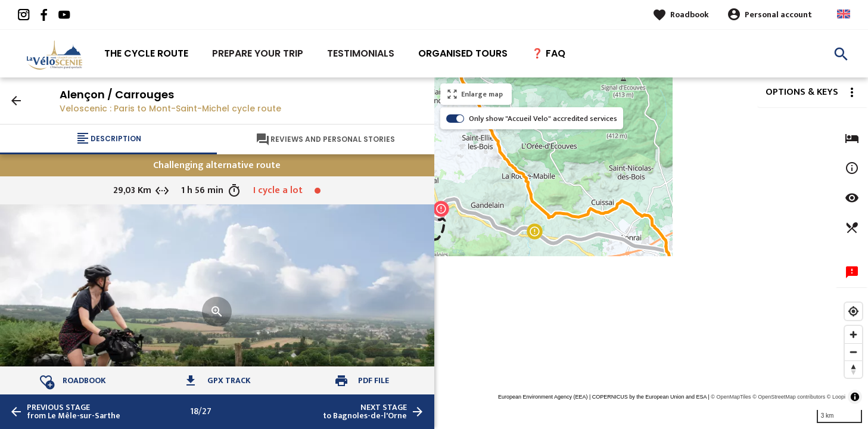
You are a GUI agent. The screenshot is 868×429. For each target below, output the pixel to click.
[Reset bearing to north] (853, 369)
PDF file (374, 380)
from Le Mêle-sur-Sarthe (74, 412)
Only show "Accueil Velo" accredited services (543, 119)
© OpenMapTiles (731, 397)
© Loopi (836, 397)
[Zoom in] (853, 335)
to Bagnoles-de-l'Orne (365, 412)
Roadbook (690, 15)
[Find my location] (853, 311)
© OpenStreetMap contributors (789, 397)
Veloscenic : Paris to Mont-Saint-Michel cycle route (170, 108)
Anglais (844, 14)
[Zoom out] (853, 352)
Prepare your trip (258, 53)
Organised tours (463, 53)
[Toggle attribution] (855, 397)
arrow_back (16, 101)
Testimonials (361, 53)
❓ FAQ (548, 53)
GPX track (229, 380)
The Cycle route (146, 53)
